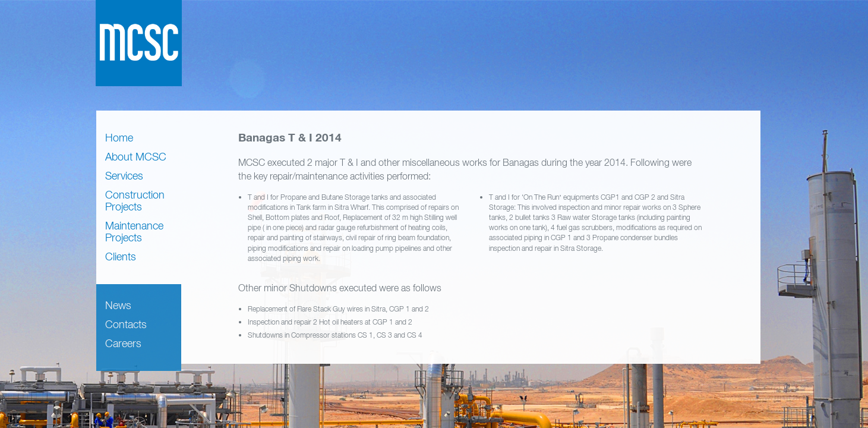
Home (119, 138)
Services (124, 176)
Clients (121, 257)
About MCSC (136, 157)
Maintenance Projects (134, 232)
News (118, 305)
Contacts (126, 324)
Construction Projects (135, 201)
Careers (123, 343)
